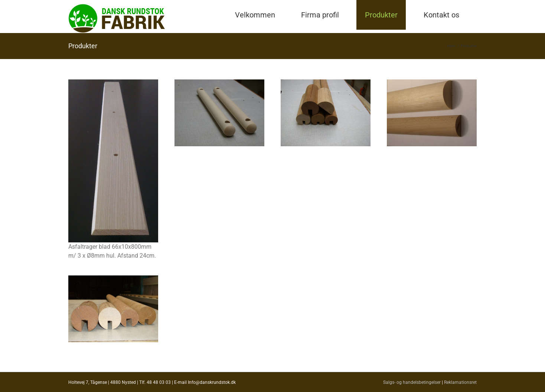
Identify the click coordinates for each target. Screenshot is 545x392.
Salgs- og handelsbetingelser (412, 382)
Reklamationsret (460, 382)
